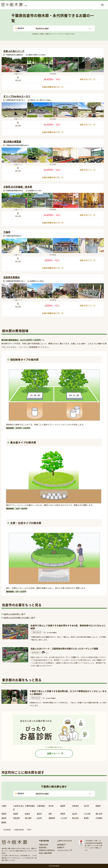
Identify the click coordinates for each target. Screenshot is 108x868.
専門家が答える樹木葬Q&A (47, 850)
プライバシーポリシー (64, 850)
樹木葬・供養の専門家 (45, 853)
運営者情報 (60, 844)
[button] (102, 5)
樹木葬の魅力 (43, 847)
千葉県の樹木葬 (19, 829)
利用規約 (60, 847)
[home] (15, 4)
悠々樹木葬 (7, 829)
